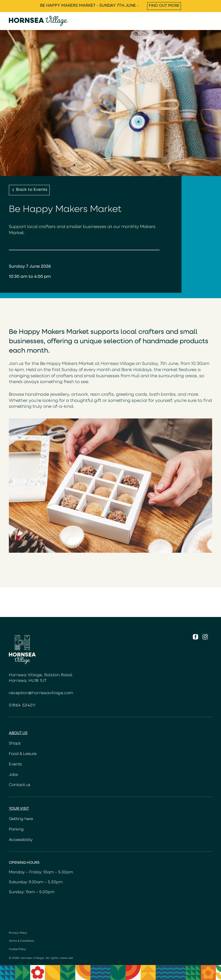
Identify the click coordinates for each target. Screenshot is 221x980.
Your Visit (19, 809)
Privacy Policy (18, 933)
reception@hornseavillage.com (41, 693)
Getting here (21, 819)
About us (18, 733)
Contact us (20, 785)
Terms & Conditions (21, 941)
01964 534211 (22, 706)
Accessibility (21, 840)
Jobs (13, 775)
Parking (16, 830)
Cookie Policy (17, 949)
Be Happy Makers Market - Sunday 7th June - (89, 6)
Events (15, 764)
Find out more (164, 6)
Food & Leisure (23, 754)
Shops (15, 744)
